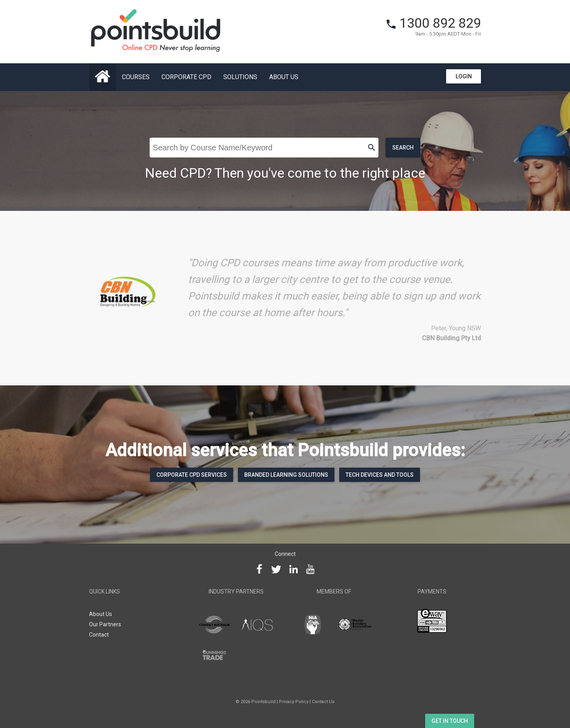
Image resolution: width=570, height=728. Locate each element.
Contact (99, 635)
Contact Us (323, 702)
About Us (284, 77)
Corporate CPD (186, 77)
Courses (136, 77)
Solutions (240, 77)
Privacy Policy (294, 702)
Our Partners (105, 624)
